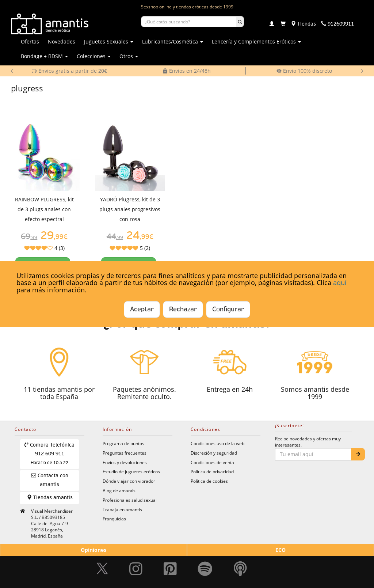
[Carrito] (283, 24)
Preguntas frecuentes (125, 453)
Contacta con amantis (50, 480)
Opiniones (93, 550)
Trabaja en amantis (122, 509)
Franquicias (114, 519)
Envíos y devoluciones (125, 462)
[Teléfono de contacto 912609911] (337, 24)
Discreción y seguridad (214, 453)
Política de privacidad (212, 471)
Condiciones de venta (212, 462)
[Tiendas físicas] (303, 24)
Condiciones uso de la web (217, 443)
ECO (280, 550)
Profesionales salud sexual (130, 500)
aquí (340, 282)
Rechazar (183, 310)
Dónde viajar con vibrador (129, 481)
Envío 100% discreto (304, 71)
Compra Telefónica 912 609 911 (49, 454)
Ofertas (30, 41)
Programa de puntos (123, 443)
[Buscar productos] (188, 22)
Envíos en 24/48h (187, 71)
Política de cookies (209, 481)
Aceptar (142, 310)
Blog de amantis (119, 490)
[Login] (272, 24)
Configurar (228, 310)
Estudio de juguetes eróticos (131, 471)
